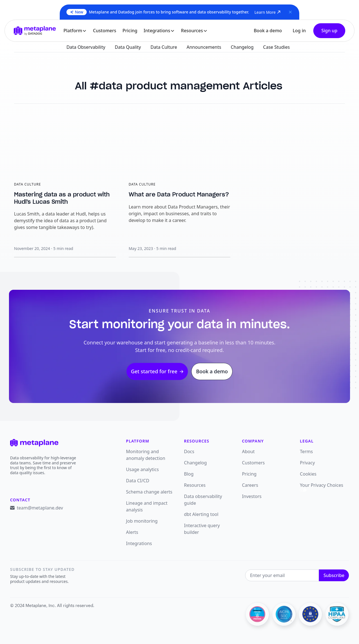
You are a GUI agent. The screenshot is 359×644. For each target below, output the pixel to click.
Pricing (130, 31)
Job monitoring (142, 521)
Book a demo (268, 31)
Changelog (195, 463)
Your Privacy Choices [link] (321, 487)
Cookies (308, 474)
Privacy (307, 463)
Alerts (132, 532)
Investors (252, 496)
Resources (195, 485)
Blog (189, 474)
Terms (306, 451)
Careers (250, 485)
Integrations (139, 543)
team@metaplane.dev (40, 508)
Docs (189, 451)
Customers (105, 31)
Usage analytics (142, 469)
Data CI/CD (138, 481)
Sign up (329, 31)
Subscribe (334, 575)
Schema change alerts (149, 492)
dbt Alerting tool (201, 514)
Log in (299, 31)
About (248, 451)
